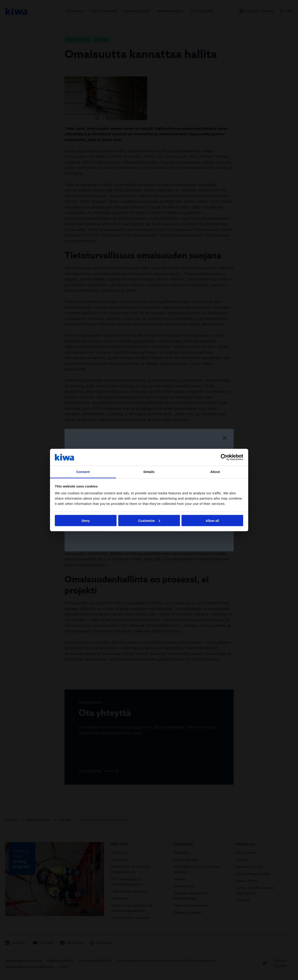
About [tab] (215, 472)
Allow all (212, 520)
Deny (86, 520)
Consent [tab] (83, 472)
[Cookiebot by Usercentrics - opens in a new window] (224, 457)
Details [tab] (149, 472)
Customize (149, 520)
